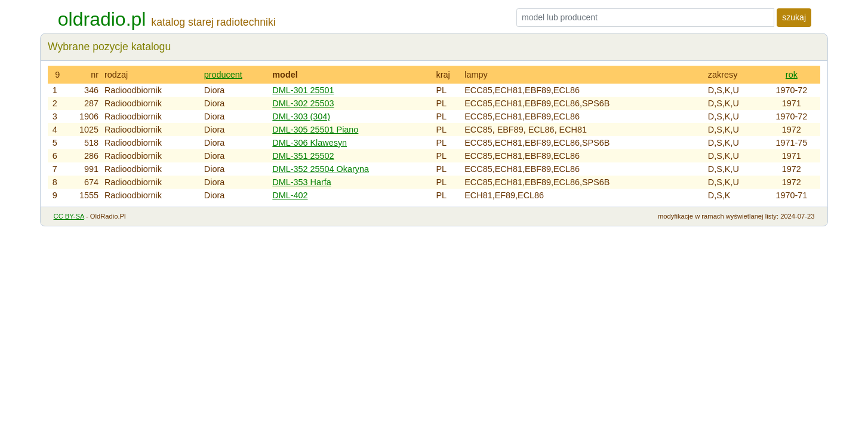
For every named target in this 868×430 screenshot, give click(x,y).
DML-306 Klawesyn (310, 143)
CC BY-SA (69, 216)
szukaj (794, 17)
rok (792, 75)
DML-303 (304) (301, 116)
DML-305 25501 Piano (315, 130)
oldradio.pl (102, 19)
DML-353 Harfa (301, 182)
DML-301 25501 (303, 90)
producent (223, 75)
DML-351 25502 (303, 156)
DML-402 (290, 195)
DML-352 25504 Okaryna (321, 169)
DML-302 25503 (303, 103)
